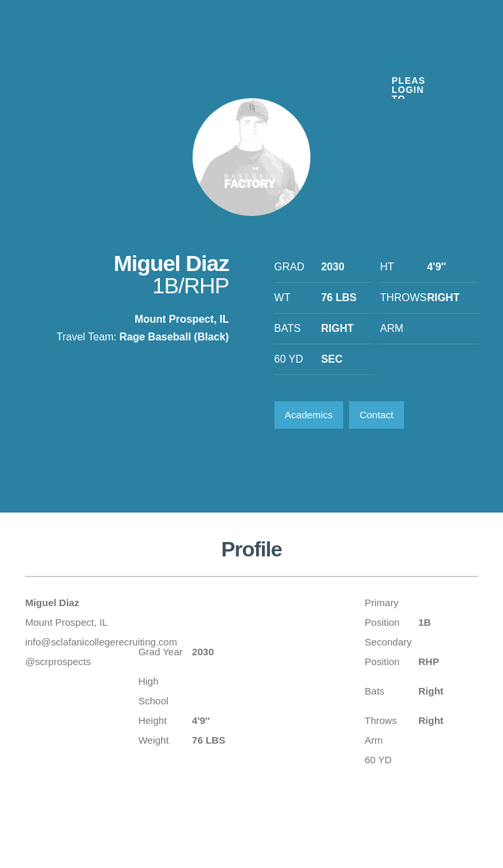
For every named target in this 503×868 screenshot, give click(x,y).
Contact (377, 415)
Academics (309, 415)
